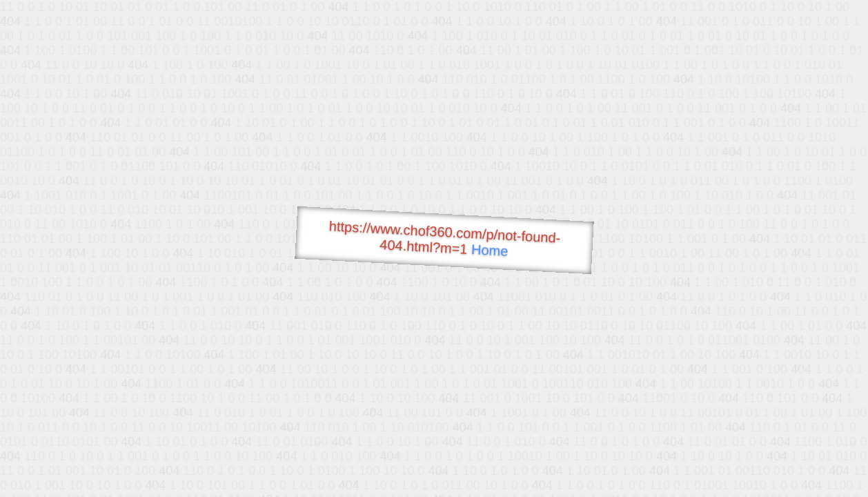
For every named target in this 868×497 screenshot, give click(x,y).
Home (490, 250)
